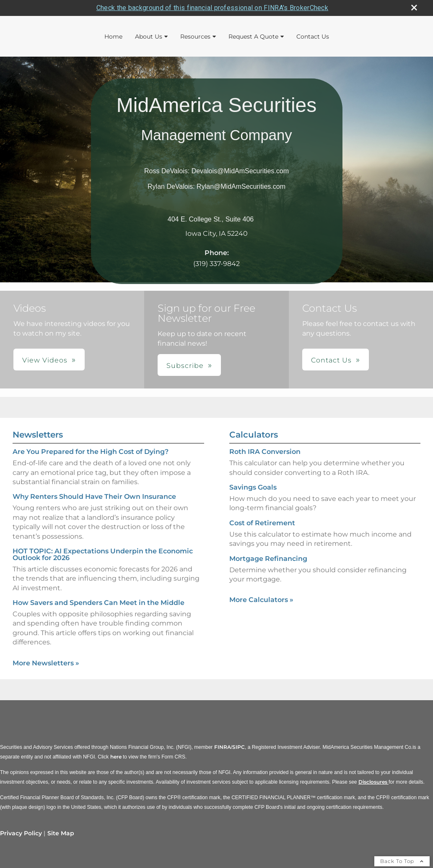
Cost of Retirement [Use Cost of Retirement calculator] (262, 523)
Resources (195, 36)
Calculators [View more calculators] (254, 435)
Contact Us (313, 36)
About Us (149, 36)
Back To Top (402, 861)
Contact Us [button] (331, 360)
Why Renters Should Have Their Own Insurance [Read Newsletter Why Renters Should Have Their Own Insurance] (94, 497)
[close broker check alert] (414, 7)
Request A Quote (253, 36)
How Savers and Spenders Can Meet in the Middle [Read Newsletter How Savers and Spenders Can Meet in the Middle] (99, 602)
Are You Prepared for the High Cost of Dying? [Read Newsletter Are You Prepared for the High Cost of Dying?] (91, 452)
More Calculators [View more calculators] (261, 600)
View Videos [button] (45, 360)
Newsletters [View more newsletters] (38, 435)
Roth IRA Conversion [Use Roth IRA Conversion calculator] (265, 452)
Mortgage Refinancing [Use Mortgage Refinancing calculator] (268, 558)
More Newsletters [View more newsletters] (46, 663)
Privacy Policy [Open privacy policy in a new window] (21, 833)
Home (113, 36)
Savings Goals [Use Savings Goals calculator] (253, 487)
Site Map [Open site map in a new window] (61, 833)
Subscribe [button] (185, 366)
